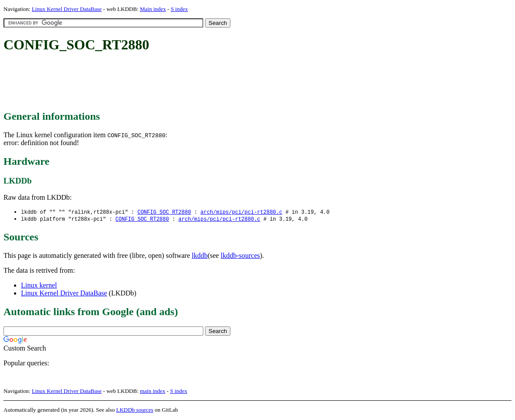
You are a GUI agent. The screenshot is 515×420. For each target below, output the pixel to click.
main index (153, 392)
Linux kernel (39, 286)
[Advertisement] (163, 82)
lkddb (200, 256)
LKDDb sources (135, 411)
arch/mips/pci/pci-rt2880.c (241, 212)
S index (179, 9)
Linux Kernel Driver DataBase (67, 9)
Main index (153, 9)
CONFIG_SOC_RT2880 (164, 212)
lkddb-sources (240, 256)
